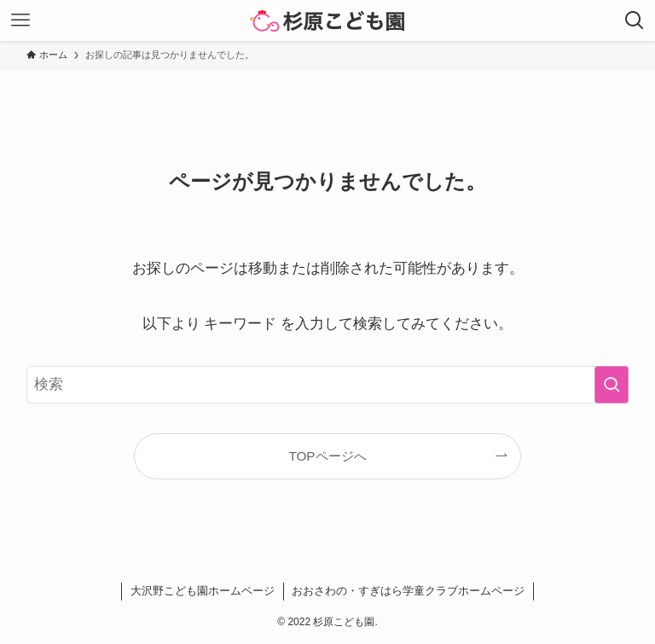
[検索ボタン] (635, 20)
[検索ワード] (328, 385)
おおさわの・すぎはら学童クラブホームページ (408, 591)
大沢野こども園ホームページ (203, 591)
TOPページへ (327, 456)
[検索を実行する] (612, 385)
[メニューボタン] (20, 20)
